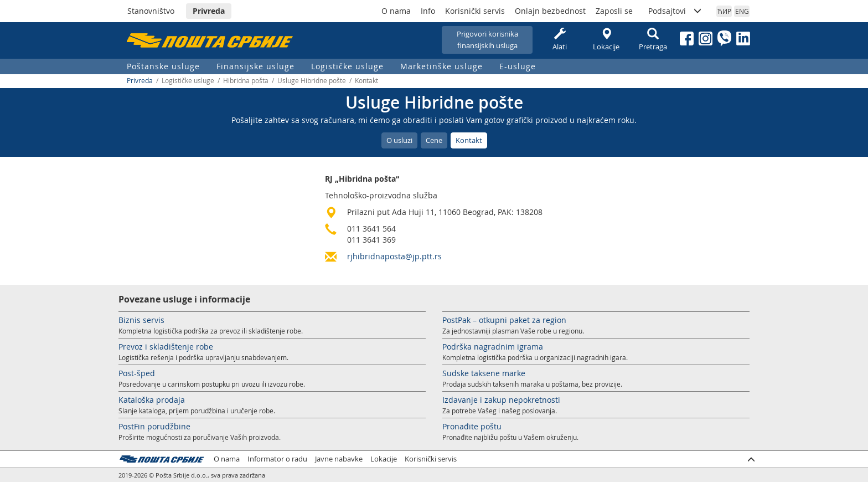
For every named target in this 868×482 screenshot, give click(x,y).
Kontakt (469, 140)
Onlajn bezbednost (550, 11)
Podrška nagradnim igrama (493, 347)
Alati (560, 40)
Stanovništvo (151, 11)
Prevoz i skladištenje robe (166, 347)
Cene (434, 140)
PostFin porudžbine (154, 426)
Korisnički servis (475, 11)
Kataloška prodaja (152, 400)
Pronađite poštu (472, 426)
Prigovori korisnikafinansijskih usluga (487, 40)
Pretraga (653, 40)
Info (428, 11)
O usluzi (399, 140)
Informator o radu (277, 459)
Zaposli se (614, 11)
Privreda (209, 11)
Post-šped (137, 373)
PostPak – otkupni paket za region (504, 320)
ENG (742, 11)
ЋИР (724, 11)
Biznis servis (141, 320)
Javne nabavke (339, 459)
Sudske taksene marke (484, 373)
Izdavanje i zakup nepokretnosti (501, 400)
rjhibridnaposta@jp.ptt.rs (394, 256)
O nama (396, 11)
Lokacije (606, 40)
